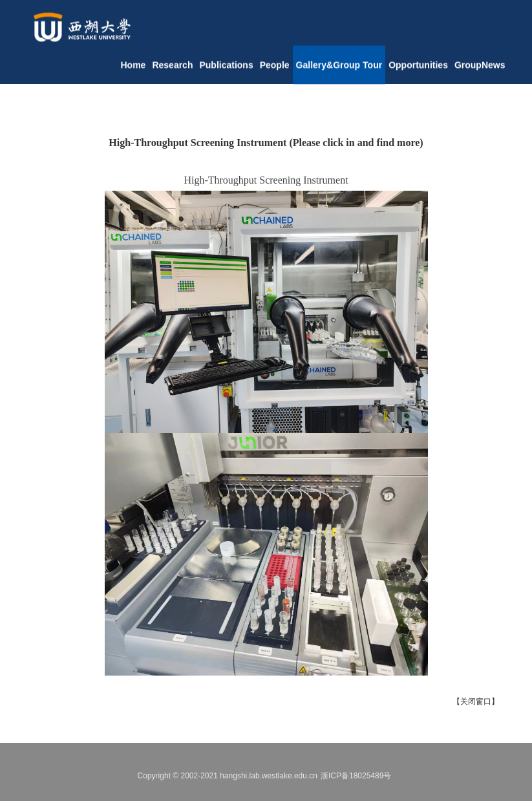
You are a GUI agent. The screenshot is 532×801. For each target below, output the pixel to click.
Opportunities (418, 69)
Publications (226, 69)
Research (172, 69)
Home (133, 69)
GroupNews (480, 69)
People (275, 69)
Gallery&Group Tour (339, 69)
